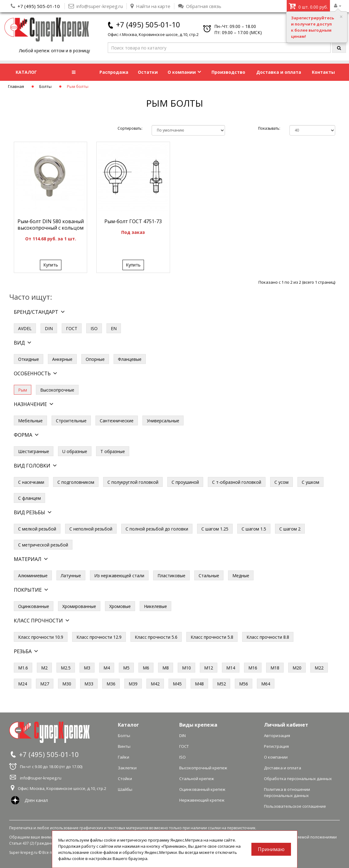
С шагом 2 (290, 529)
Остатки (148, 72)
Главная (16, 86)
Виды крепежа (198, 725)
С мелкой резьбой (37, 529)
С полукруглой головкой (133, 482)
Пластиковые (171, 576)
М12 (209, 668)
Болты (45, 86)
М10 (186, 668)
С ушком (310, 482)
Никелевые (155, 606)
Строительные (71, 421)
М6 (146, 668)
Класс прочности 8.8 (268, 637)
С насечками (31, 482)
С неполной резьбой (91, 529)
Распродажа (114, 72)
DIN (49, 328)
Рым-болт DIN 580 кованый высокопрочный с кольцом (51, 225)
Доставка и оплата (279, 72)
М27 (45, 684)
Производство (228, 72)
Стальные (209, 576)
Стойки (125, 779)
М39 (133, 684)
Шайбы (125, 789)
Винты (124, 746)
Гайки (124, 757)
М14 (231, 668)
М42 (155, 684)
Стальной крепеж (197, 779)
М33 (89, 684)
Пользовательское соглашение (295, 806)
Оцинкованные (34, 606)
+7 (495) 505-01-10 (39, 6)
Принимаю (271, 849)
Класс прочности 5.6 (156, 637)
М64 (266, 684)
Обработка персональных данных (298, 779)
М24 (23, 684)
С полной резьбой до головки (157, 529)
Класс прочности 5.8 (212, 637)
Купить (51, 265)
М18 (275, 668)
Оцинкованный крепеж (202, 789)
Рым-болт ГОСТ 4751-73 (133, 221)
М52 (221, 684)
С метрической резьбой (43, 545)
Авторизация (277, 736)
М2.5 (66, 668)
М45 (177, 684)
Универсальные (163, 421)
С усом (281, 482)
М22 (319, 668)
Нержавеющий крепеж (202, 800)
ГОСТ (72, 328)
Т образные (113, 451)
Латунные (71, 576)
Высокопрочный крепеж (203, 768)
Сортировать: (130, 128)
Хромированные (79, 606)
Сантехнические (117, 421)
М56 (244, 684)
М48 (199, 684)
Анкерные (62, 359)
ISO (94, 328)
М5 (126, 668)
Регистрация (276, 746)
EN (114, 328)
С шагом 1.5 (254, 529)
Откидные (29, 359)
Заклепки (127, 768)
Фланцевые (130, 359)
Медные (241, 576)
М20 (297, 668)
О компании (184, 72)
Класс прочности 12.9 (99, 637)
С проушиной (185, 482)
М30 (67, 684)
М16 (253, 668)
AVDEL (25, 328)
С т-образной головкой (237, 482)
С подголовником (76, 482)
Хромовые (120, 606)
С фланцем (29, 498)
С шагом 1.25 (215, 529)
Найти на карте (150, 6)
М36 (111, 684)
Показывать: (269, 128)
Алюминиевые (33, 576)
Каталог (128, 725)
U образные (75, 451)
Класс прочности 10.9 (41, 637)
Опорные (95, 359)
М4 (107, 668)
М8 (166, 668)
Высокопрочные (57, 390)
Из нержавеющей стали (119, 576)
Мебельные (30, 421)
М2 (44, 668)
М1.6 (23, 668)
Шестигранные (34, 451)
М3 (87, 668)
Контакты (323, 72)
